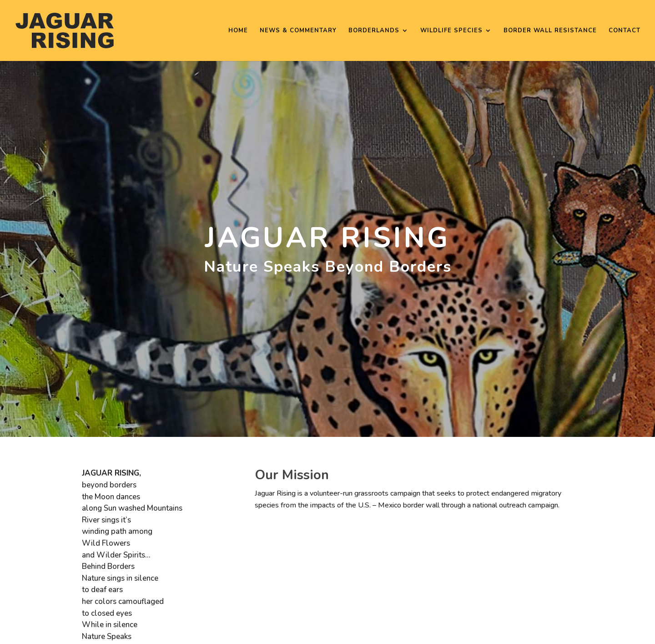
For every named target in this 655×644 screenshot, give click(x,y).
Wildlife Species (451, 31)
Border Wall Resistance (550, 31)
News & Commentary (298, 31)
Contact (625, 31)
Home (238, 31)
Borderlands (374, 31)
